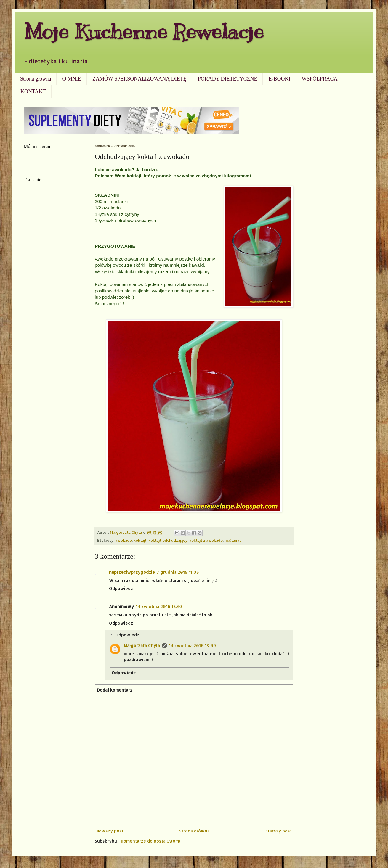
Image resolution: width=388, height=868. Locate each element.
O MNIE (72, 79)
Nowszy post (110, 831)
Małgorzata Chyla (142, 646)
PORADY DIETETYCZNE (228, 79)
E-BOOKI (279, 79)
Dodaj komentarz (115, 690)
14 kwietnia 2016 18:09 (192, 646)
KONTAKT (33, 91)
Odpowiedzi (128, 635)
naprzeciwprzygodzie (132, 572)
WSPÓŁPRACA (319, 79)
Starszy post (279, 831)
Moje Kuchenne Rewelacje (144, 32)
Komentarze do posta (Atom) (150, 841)
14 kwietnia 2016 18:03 (159, 606)
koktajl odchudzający (168, 540)
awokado (124, 540)
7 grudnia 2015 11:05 (178, 572)
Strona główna (36, 79)
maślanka (233, 540)
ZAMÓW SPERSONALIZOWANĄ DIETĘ (140, 79)
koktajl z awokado (206, 540)
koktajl (140, 540)
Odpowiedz (121, 588)
